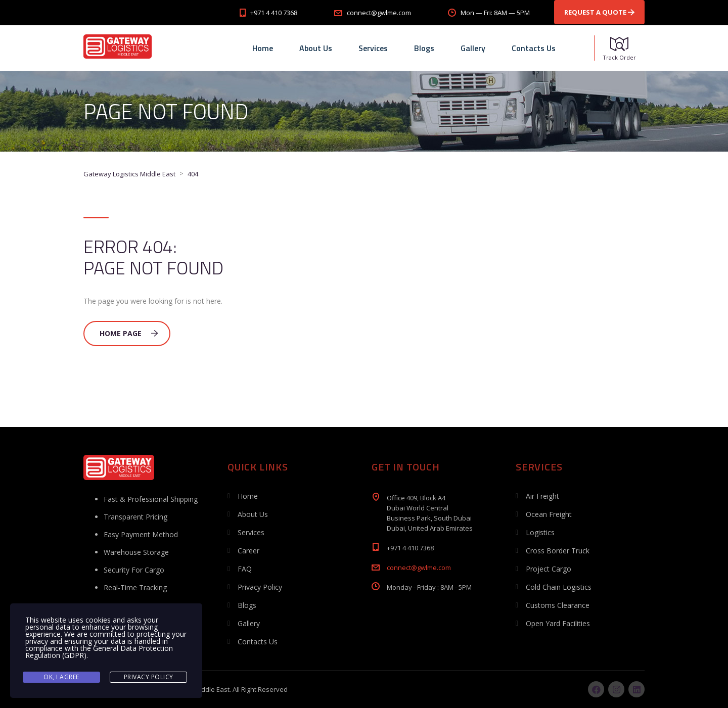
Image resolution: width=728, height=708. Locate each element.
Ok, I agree (61, 677)
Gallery (473, 48)
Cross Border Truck (558, 551)
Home (263, 48)
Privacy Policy (260, 587)
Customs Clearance (558, 605)
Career (248, 551)
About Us (316, 48)
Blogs (424, 48)
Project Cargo (549, 569)
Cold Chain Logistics (559, 587)
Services (373, 48)
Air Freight (542, 496)
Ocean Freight (549, 514)
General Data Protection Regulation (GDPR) (99, 652)
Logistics (540, 532)
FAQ (245, 569)
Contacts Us (534, 48)
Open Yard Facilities (558, 623)
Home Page (129, 333)
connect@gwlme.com (419, 568)
